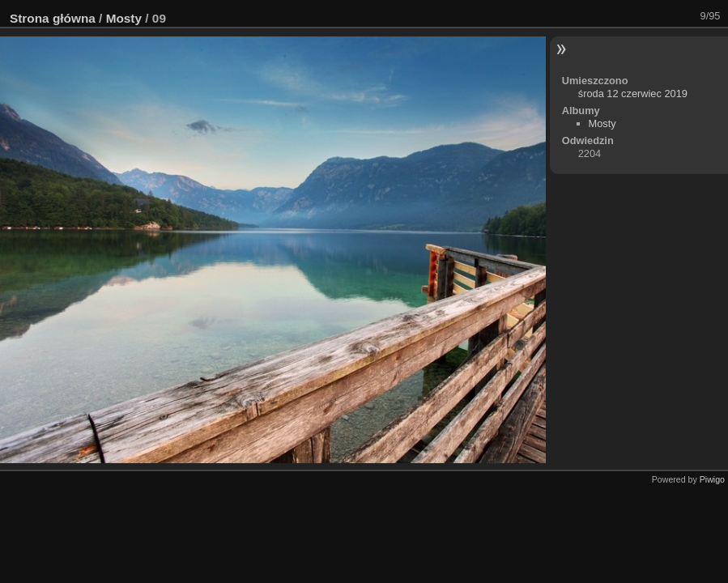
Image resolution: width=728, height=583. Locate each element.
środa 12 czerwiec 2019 (633, 94)
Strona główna (53, 18)
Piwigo (712, 479)
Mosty (124, 18)
